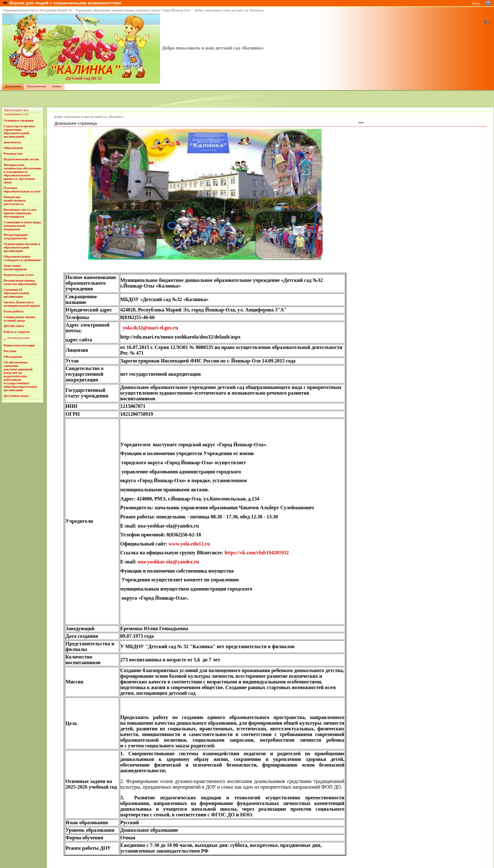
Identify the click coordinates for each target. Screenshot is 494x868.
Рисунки (10, 351)
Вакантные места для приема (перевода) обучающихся (20, 213)
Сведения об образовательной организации (16, 293)
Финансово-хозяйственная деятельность (14, 200)
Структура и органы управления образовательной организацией (19, 131)
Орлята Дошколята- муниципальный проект (22, 304)
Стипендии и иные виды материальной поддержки (22, 226)
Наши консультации (19, 345)
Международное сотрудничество (16, 237)
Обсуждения (13, 357)
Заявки (57, 86)
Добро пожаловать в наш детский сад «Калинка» (230, 10)
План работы (14, 311)
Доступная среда (16, 396)
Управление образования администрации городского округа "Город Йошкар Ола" (133, 10)
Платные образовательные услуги (22, 190)
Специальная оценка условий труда (19, 319)
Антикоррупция (18, 338)
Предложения (37, 86)
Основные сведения (18, 120)
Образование (13, 148)
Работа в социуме (17, 332)
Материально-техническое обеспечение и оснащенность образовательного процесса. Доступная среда (22, 174)
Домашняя (13, 86)
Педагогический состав (21, 159)
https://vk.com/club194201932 (257, 553)
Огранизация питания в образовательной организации (22, 247)
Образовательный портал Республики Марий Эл (37, 10)
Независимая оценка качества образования (20, 282)
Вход (475, 3)
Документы (12, 142)
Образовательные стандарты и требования (22, 258)
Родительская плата (19, 275)
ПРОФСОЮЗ (14, 326)
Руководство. (13, 154)
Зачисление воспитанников (15, 267)
